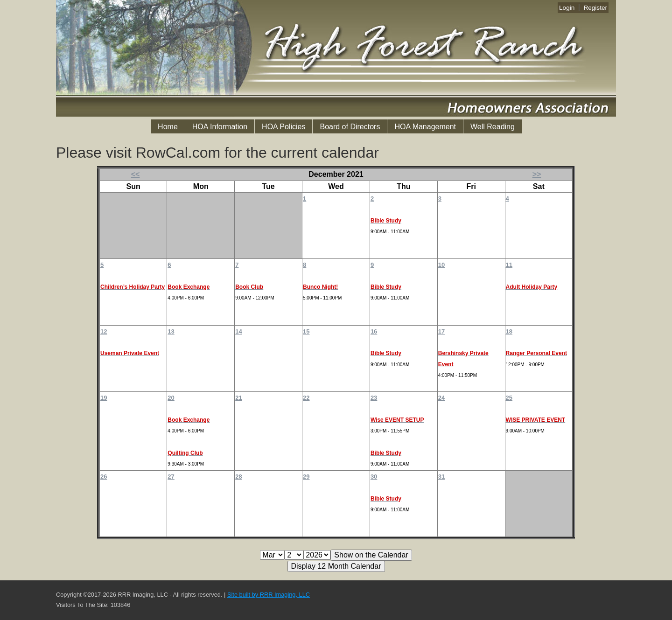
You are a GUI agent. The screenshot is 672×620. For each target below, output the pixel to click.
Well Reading (493, 127)
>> (537, 174)
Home (168, 127)
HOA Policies (283, 127)
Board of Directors (350, 127)
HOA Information (220, 127)
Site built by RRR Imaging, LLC (269, 595)
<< (136, 174)
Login (567, 8)
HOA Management (425, 127)
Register (595, 8)
